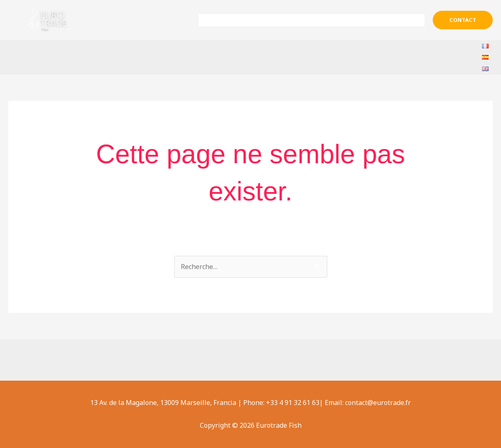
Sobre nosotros (266, 20)
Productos (327, 20)
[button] (463, 20)
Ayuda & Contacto (391, 20)
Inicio (221, 20)
